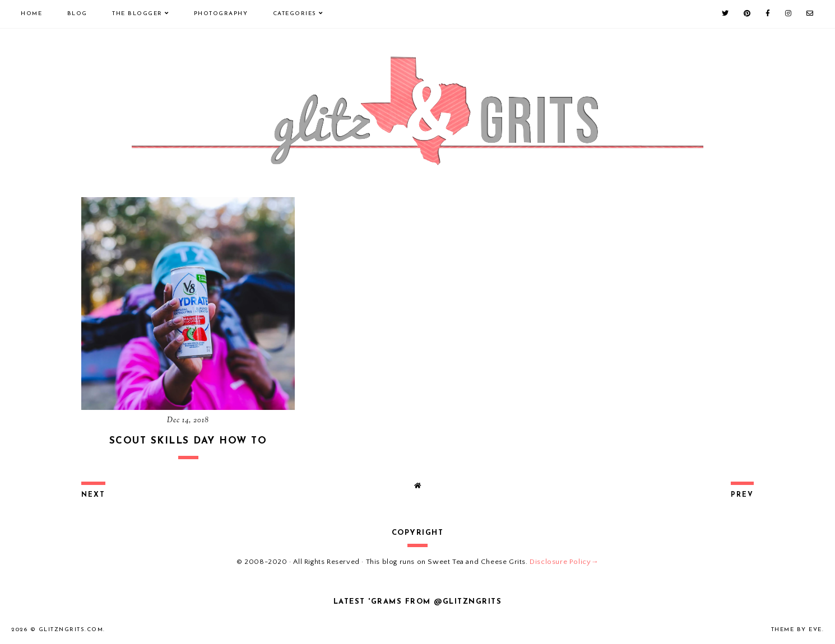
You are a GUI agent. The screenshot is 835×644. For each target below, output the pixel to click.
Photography (221, 14)
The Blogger (137, 14)
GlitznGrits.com (71, 630)
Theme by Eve (797, 630)
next (93, 495)
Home (31, 14)
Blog (77, 14)
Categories (295, 14)
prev (742, 495)
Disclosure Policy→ (564, 562)
